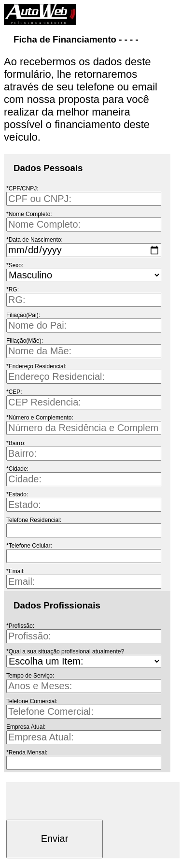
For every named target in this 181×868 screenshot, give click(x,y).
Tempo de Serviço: (30, 676)
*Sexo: (15, 265)
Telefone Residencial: (34, 520)
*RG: (13, 289)
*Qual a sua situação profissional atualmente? (65, 651)
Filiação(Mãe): (25, 341)
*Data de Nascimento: (35, 240)
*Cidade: (17, 469)
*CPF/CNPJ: (22, 188)
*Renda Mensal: (27, 752)
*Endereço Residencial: (36, 366)
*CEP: (14, 392)
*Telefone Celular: (29, 546)
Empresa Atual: (26, 727)
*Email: (15, 571)
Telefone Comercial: (32, 701)
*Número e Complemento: (40, 418)
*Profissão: (20, 626)
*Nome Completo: (29, 214)
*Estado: (17, 494)
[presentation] (80, 801)
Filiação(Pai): (23, 315)
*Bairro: (16, 443)
